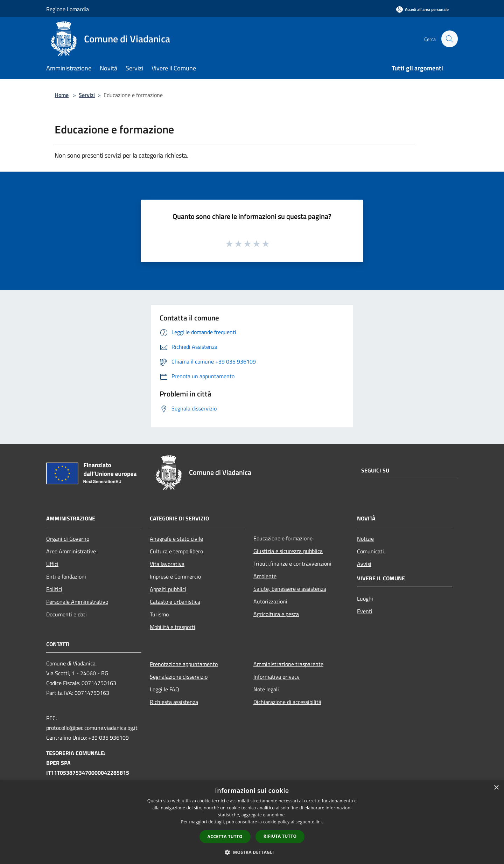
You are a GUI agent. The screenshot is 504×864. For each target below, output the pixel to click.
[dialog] (252, 822)
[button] (252, 852)
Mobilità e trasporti (173, 627)
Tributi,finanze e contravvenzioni (292, 564)
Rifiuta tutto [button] (280, 836)
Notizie (365, 539)
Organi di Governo (68, 539)
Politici (54, 589)
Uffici (52, 564)
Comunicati (370, 551)
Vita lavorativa (167, 564)
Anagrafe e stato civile (176, 539)
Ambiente (265, 576)
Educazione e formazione (283, 538)
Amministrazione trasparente (288, 664)
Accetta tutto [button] (225, 837)
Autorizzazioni (270, 601)
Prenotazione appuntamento (184, 664)
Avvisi (364, 564)
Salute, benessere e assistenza (290, 589)
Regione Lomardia (68, 9)
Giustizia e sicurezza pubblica (288, 551)
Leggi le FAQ (164, 689)
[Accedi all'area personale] (422, 9)
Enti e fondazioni (66, 576)
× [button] (496, 788)
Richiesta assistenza (174, 702)
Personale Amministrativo (77, 602)
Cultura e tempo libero (176, 551)
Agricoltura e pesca (276, 614)
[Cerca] (449, 39)
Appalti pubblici (168, 589)
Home (62, 95)
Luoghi (365, 599)
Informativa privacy (276, 677)
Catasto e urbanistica (175, 602)
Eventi (365, 611)
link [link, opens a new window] (319, 822)
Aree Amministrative (71, 551)
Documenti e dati (66, 614)
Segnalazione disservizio (179, 677)
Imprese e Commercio (175, 576)
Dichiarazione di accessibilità (287, 702)
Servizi (87, 95)
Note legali (266, 689)
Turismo (159, 614)
